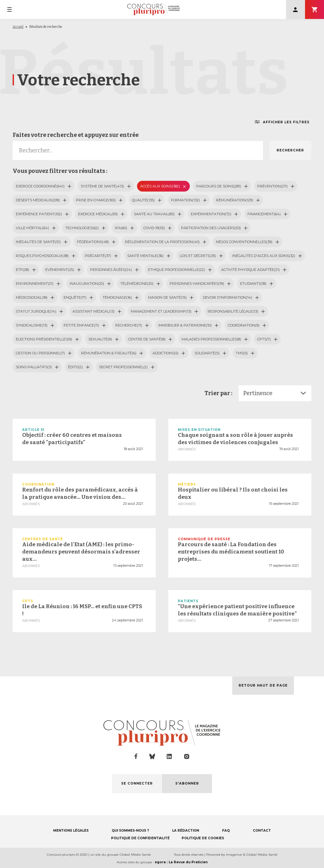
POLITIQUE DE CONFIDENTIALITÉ (140, 838)
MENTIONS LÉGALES (71, 831)
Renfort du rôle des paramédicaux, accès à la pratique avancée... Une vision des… (80, 493)
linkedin (169, 757)
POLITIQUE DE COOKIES (203, 838)
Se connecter (296, 9)
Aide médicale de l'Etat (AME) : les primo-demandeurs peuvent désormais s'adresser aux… (81, 552)
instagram (187, 756)
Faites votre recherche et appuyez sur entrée (76, 135)
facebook (136, 756)
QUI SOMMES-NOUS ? (130, 831)
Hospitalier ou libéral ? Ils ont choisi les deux (233, 493)
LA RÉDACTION (186, 831)
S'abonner (315, 9)
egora (160, 862)
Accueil (18, 27)
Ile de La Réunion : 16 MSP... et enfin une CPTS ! (82, 610)
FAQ (226, 831)
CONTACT (262, 831)
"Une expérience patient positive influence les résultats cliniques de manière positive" (237, 610)
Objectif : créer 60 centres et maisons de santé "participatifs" (72, 439)
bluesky (152, 756)
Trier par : (218, 393)
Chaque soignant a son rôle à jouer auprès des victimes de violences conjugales (235, 439)
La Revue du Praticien (188, 862)
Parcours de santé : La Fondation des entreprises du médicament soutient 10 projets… (231, 552)
